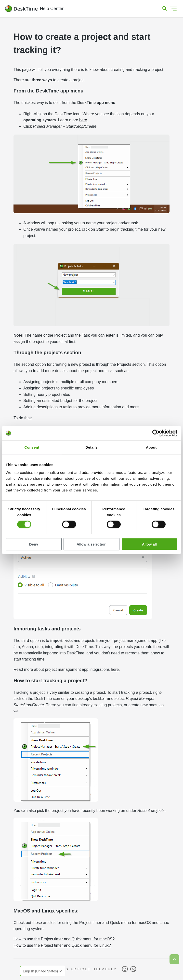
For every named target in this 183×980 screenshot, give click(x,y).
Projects (124, 364)
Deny (34, 544)
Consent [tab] (32, 447)
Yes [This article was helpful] (125, 969)
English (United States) (43, 971)
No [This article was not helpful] (133, 969)
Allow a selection (91, 544)
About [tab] (151, 447)
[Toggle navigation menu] (173, 9)
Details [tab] (91, 447)
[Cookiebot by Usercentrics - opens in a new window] (156, 433)
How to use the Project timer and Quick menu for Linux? (62, 945)
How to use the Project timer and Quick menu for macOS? (64, 939)
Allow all (149, 544)
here (83, 120)
